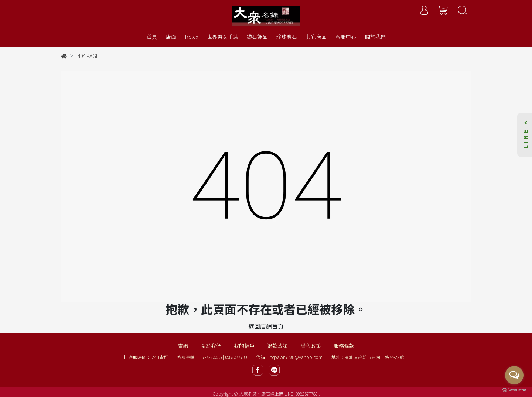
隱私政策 (311, 346)
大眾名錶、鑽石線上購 (261, 393)
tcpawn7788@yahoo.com (296, 357)
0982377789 (307, 393)
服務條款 (344, 346)
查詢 (183, 346)
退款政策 (277, 346)
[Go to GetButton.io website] (514, 389)
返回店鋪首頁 (266, 326)
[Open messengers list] (514, 375)
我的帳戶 (244, 346)
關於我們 (211, 346)
